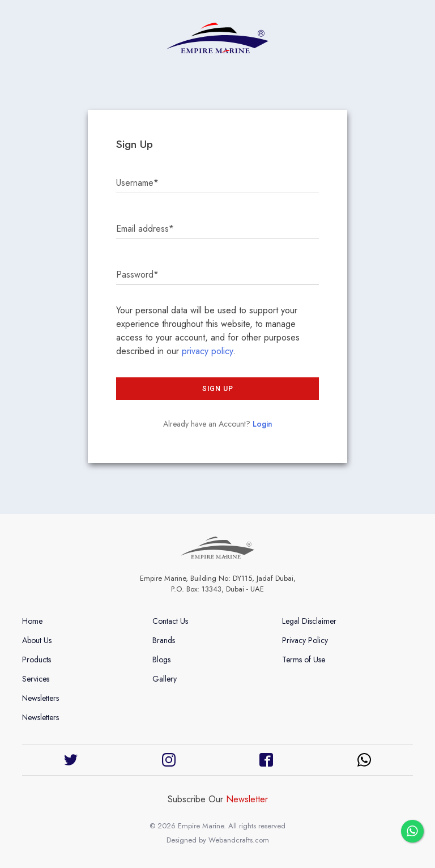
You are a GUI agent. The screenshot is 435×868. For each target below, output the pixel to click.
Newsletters (40, 698)
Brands (164, 640)
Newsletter (247, 799)
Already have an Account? (218, 424)
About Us (37, 640)
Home (32, 621)
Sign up (218, 389)
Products (37, 659)
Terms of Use (304, 659)
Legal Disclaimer (309, 621)
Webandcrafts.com (239, 840)
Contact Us (170, 621)
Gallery (165, 679)
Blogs (161, 659)
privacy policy (207, 351)
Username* (137, 183)
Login (263, 424)
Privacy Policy (305, 640)
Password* (137, 275)
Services (36, 679)
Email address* (145, 229)
